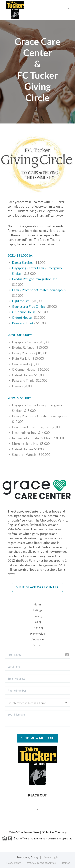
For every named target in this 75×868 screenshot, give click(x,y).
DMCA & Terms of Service (41, 863)
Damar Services (23, 263)
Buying (38, 616)
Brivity (35, 858)
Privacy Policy (13, 863)
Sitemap (65, 863)
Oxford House (22, 318)
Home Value (37, 634)
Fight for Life (21, 301)
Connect (38, 645)
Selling (38, 622)
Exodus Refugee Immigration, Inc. (35, 279)
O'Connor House (24, 312)
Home (37, 604)
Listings (37, 610)
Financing (38, 628)
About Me (37, 639)
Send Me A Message (38, 738)
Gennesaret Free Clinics (28, 307)
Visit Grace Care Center (37, 587)
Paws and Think (23, 323)
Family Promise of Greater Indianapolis (39, 290)
